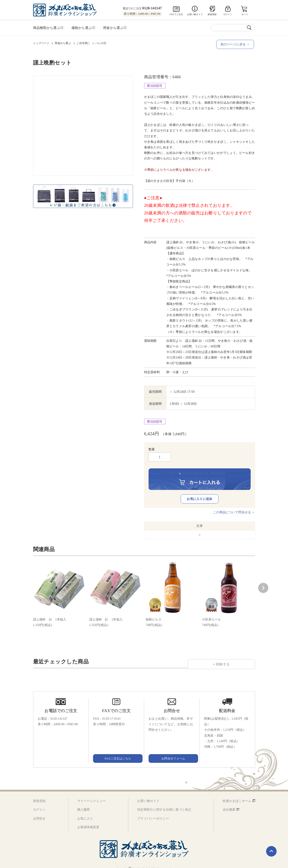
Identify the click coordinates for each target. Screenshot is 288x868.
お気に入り (85, 812)
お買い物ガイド (195, 14)
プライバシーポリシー (153, 812)
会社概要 (229, 803)
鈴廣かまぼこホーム (237, 794)
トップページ (41, 42)
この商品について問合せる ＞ (234, 506)
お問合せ (39, 812)
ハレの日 (101, 42)
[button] (263, 581)
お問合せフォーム (172, 751)
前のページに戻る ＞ (236, 44)
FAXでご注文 (176, 14)
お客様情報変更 (88, 820)
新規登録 (212, 14)
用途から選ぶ (63, 42)
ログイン (39, 803)
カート (245, 14)
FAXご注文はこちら (116, 751)
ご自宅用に (83, 42)
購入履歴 (84, 803)
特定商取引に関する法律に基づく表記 (164, 803)
